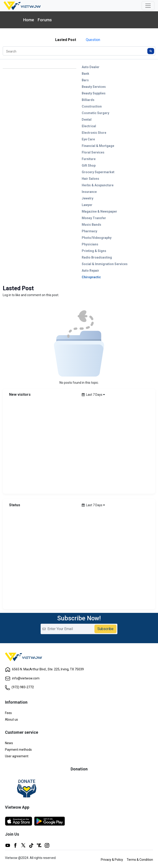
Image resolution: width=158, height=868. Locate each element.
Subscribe (105, 629)
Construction (92, 106)
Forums (45, 20)
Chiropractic (91, 277)
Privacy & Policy (112, 860)
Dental (87, 120)
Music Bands (91, 225)
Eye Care (88, 139)
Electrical (89, 126)
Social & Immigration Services (105, 264)
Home (29, 20)
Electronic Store (94, 133)
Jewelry (88, 198)
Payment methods (18, 750)
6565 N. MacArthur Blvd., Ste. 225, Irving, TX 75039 (44, 669)
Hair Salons (90, 179)
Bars (85, 80)
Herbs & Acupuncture (98, 185)
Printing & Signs (94, 251)
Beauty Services (94, 87)
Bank (85, 74)
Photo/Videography (97, 238)
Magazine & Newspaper (99, 211)
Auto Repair (90, 271)
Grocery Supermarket (98, 172)
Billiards (88, 100)
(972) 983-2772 (19, 687)
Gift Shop (89, 165)
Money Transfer (94, 218)
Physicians (90, 244)
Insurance (89, 192)
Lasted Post (66, 40)
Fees (8, 713)
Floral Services (93, 152)
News (9, 743)
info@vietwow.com (22, 678)
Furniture (89, 159)
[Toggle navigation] (148, 6)
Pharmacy (89, 231)
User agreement (17, 756)
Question (93, 40)
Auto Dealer (91, 67)
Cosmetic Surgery (95, 113)
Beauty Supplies (94, 93)
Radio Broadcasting (97, 257)
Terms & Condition (140, 860)
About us (11, 719)
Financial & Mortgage (98, 146)
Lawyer (87, 205)
